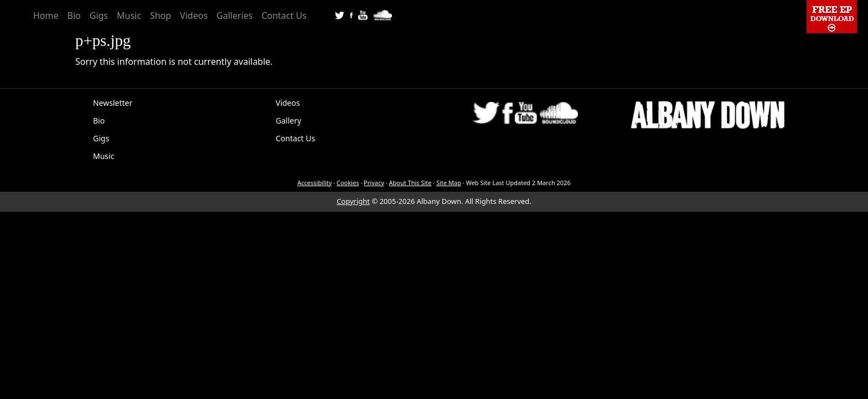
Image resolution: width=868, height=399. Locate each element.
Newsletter (113, 103)
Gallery (288, 121)
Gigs (99, 16)
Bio (74, 16)
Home (46, 16)
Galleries (234, 16)
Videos (194, 16)
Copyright (353, 201)
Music (129, 16)
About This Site (410, 183)
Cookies (348, 183)
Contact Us (284, 16)
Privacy (374, 183)
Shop (161, 16)
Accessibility (314, 183)
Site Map (449, 183)
